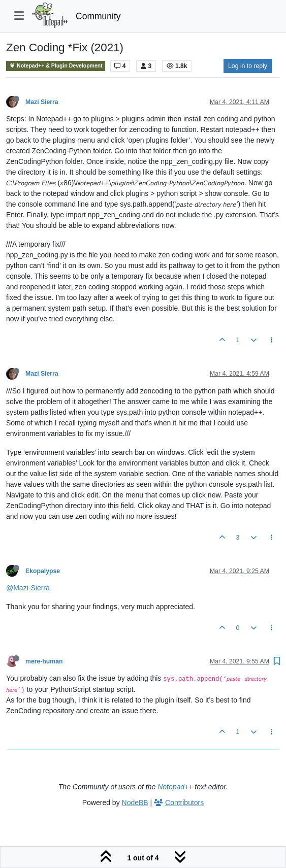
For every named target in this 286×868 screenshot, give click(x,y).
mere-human (44, 661)
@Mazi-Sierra (28, 588)
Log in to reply (248, 66)
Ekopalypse (43, 571)
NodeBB (135, 803)
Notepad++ (175, 787)
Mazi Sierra (42, 102)
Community (98, 16)
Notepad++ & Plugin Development (56, 66)
